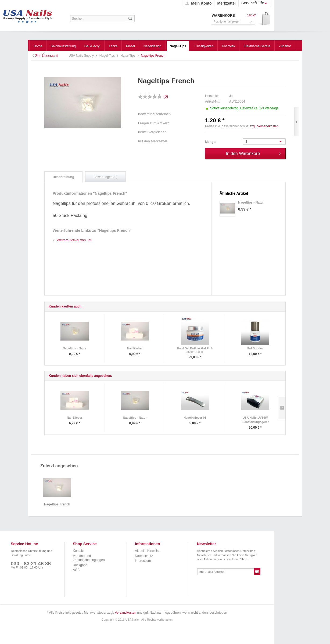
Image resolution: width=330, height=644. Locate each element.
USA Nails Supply (28, 15)
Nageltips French (57, 504)
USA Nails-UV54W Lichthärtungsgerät (255, 420)
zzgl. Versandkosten (264, 126)
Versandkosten (125, 613)
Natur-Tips (128, 56)
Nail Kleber (135, 348)
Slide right (282, 408)
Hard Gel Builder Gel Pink (195, 348)
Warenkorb (264, 19)
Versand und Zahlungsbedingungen (89, 558)
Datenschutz (144, 556)
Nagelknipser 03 (195, 418)
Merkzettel (226, 3)
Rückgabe (80, 565)
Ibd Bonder (255, 348)
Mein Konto (201, 3)
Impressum (143, 561)
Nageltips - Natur (74, 348)
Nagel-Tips (108, 56)
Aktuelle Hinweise (148, 551)
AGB (76, 570)
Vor (297, 122)
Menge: (211, 142)
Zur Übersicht (46, 56)
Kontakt (78, 551)
